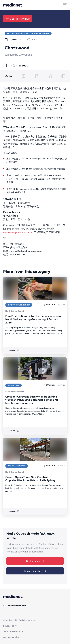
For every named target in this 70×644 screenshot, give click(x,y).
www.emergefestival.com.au (18, 232)
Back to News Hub (18, 19)
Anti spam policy (11, 637)
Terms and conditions (13, 631)
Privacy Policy (10, 626)
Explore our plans (35, 571)
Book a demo (35, 561)
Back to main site (15, 606)
